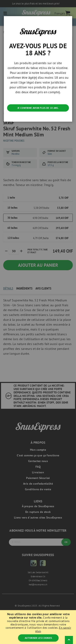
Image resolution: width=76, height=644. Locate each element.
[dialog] (38, 322)
